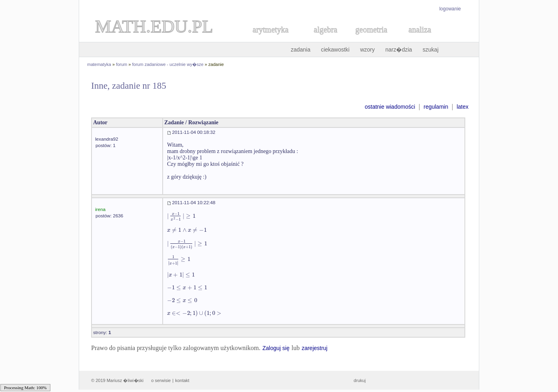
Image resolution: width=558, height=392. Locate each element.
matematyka (99, 64)
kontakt (182, 380)
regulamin (436, 107)
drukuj (360, 380)
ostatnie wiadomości (390, 107)
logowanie (450, 9)
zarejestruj (315, 348)
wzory (368, 50)
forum (122, 64)
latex (462, 107)
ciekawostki (335, 50)
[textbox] (181, 216)
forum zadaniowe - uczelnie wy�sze (168, 64)
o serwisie (161, 380)
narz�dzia (399, 50)
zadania (300, 50)
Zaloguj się (276, 348)
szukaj (430, 50)
